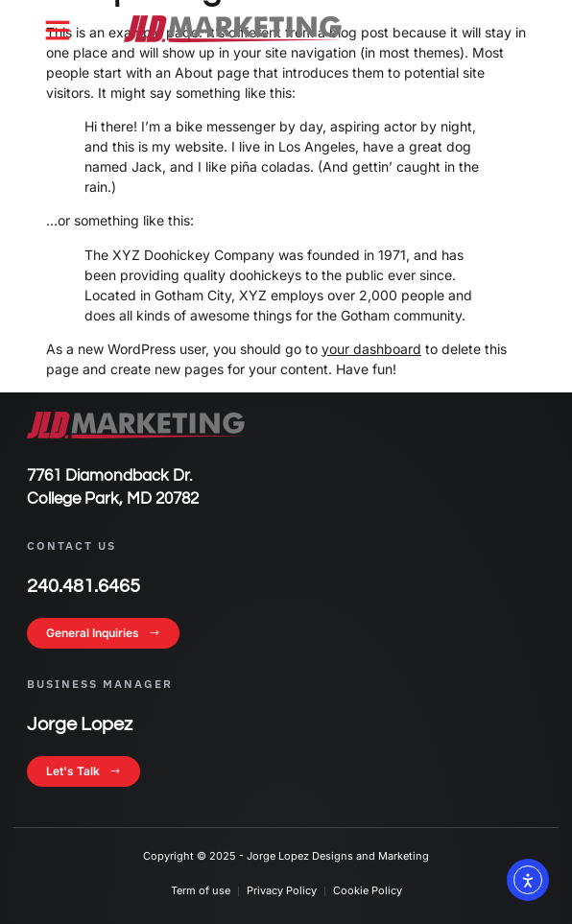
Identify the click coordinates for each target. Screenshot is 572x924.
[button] (58, 30)
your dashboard (371, 349)
